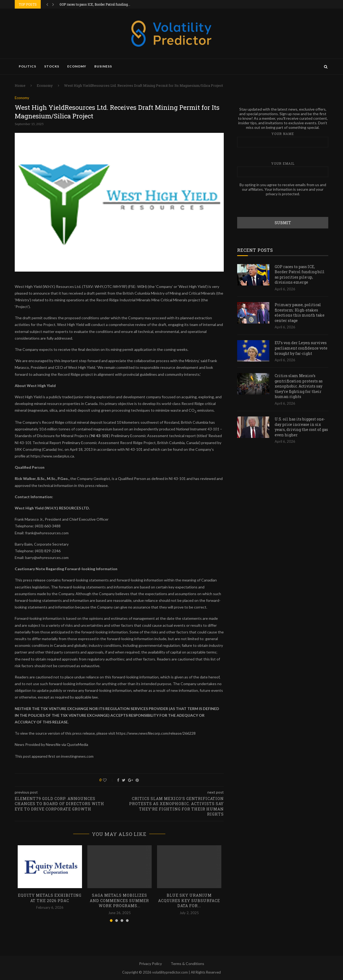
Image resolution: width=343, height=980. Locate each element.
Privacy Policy (150, 964)
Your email (283, 169)
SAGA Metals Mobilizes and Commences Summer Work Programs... (119, 900)
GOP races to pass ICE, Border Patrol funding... (95, 4)
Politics (27, 66)
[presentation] (278, 206)
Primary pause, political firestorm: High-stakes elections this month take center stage (300, 312)
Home (20, 85)
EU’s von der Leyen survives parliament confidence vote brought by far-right (301, 348)
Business (103, 66)
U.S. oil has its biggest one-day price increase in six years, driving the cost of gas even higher (301, 427)
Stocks (52, 66)
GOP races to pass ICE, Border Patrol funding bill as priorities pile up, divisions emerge (300, 274)
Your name (283, 139)
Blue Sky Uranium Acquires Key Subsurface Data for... (189, 900)
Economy (77, 66)
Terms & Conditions (187, 964)
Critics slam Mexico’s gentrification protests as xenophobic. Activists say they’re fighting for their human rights (299, 386)
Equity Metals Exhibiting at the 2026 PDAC (50, 898)
